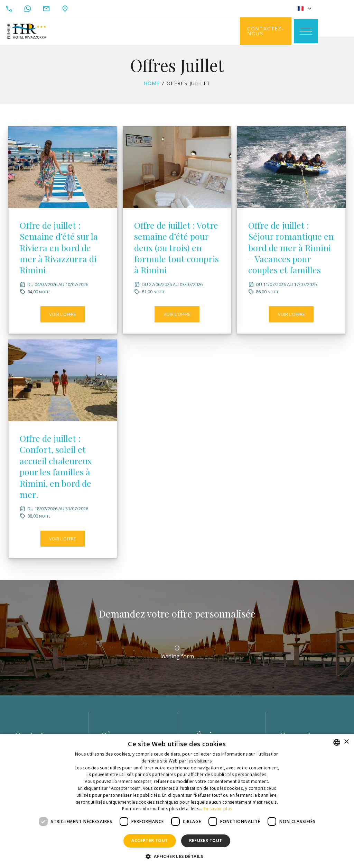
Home (152, 89)
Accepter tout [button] (150, 840)
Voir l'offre (63, 336)
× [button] (346, 742)
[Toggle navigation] (340, 31)
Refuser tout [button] (206, 840)
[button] (177, 856)
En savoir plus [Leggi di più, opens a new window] (218, 809)
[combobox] (337, 742)
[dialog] (177, 801)
